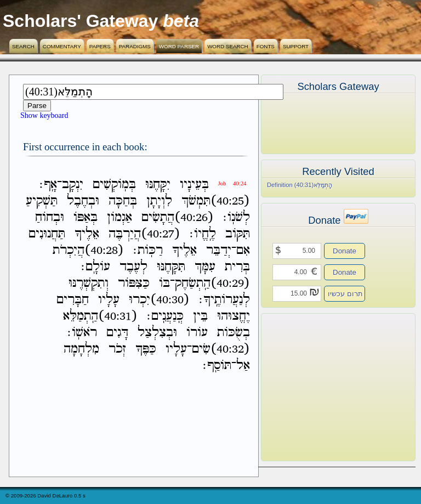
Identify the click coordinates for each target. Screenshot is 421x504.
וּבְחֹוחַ (50, 217)
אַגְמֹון (120, 217)
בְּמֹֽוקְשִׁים (114, 185)
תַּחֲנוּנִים (47, 234)
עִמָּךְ (205, 267)
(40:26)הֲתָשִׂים (178, 217)
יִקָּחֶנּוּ (158, 185)
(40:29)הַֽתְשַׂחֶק (212, 283)
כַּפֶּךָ (146, 349)
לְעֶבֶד (133, 267)
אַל (243, 366)
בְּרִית (237, 267)
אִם (243, 250)
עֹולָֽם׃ (96, 267)
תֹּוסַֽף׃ (217, 366)
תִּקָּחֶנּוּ (171, 267)
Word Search (228, 46)
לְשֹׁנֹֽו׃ (237, 217)
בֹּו (164, 283)
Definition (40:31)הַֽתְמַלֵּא (300, 185)
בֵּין (200, 316)
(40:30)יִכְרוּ (159, 300)
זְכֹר (117, 349)
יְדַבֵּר (219, 250)
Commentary (62, 46)
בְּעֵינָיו (194, 185)
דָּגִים (117, 333)
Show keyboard (44, 115)
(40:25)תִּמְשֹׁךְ (216, 201)
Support (296, 46)
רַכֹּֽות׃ (148, 250)
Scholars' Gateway (80, 21)
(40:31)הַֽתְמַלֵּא (100, 316)
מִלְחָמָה (81, 349)
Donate (345, 251)
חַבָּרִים (73, 300)
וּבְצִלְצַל (157, 333)
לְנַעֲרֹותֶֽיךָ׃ (224, 300)
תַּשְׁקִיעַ (42, 201)
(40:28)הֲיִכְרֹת (88, 250)
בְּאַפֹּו (86, 217)
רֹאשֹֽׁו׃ (82, 333)
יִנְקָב (73, 185)
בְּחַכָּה (123, 201)
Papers (100, 46)
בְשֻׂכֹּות (234, 333)
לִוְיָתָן (159, 201)
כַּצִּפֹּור (134, 283)
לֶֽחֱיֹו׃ (203, 234)
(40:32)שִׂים (221, 349)
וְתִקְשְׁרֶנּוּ (89, 283)
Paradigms (135, 46)
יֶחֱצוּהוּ (234, 316)
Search (23, 46)
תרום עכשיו (345, 294)
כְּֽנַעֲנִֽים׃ (165, 316)
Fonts (266, 46)
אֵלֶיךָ (87, 234)
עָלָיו (109, 300)
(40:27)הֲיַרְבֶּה (144, 234)
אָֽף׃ (48, 185)
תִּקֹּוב (238, 234)
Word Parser (179, 46)
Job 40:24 (232, 183)
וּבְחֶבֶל (83, 201)
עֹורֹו (197, 333)
